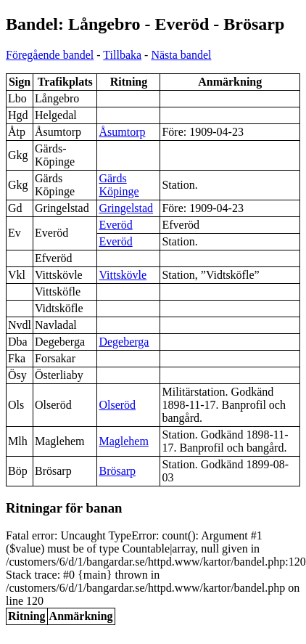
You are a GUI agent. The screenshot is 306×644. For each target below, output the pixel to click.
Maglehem (123, 441)
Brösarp (117, 471)
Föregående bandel (50, 55)
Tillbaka (122, 55)
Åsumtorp (122, 132)
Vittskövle (123, 275)
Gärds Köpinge (119, 185)
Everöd (115, 225)
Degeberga (124, 342)
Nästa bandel (181, 55)
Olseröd (117, 405)
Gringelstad (126, 208)
